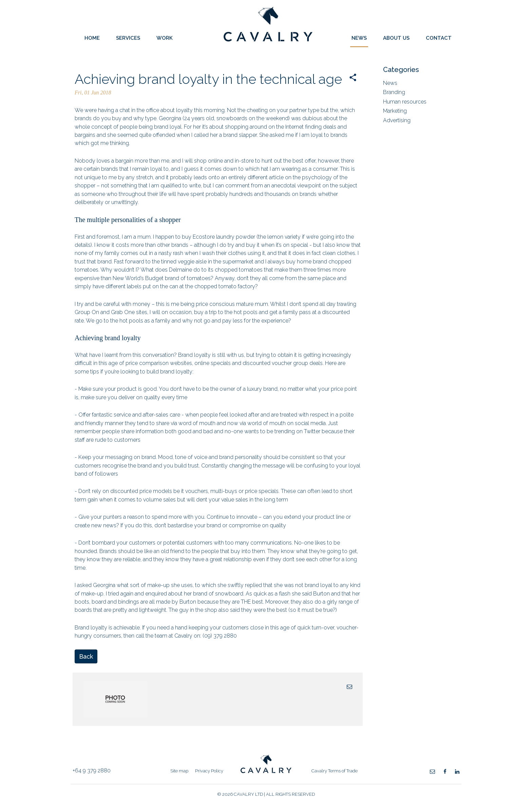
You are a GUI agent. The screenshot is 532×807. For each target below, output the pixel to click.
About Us (396, 38)
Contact (439, 38)
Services (128, 38)
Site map (179, 771)
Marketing (395, 111)
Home (92, 38)
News (359, 38)
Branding (394, 92)
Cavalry (268, 40)
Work (165, 38)
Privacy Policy (209, 771)
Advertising (397, 120)
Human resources (405, 102)
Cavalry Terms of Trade (335, 771)
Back (86, 656)
